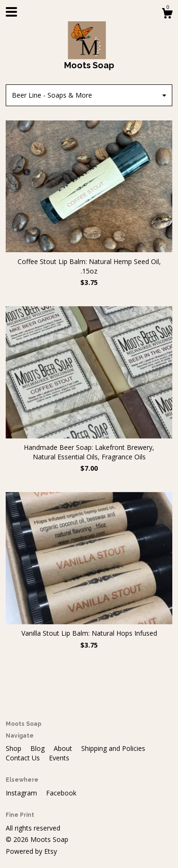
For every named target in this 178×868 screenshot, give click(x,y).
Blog (38, 748)
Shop (14, 748)
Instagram (22, 793)
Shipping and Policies (113, 748)
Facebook (61, 793)
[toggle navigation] (11, 12)
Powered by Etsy (31, 851)
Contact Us (24, 758)
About (64, 748)
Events (59, 758)
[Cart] (167, 14)
